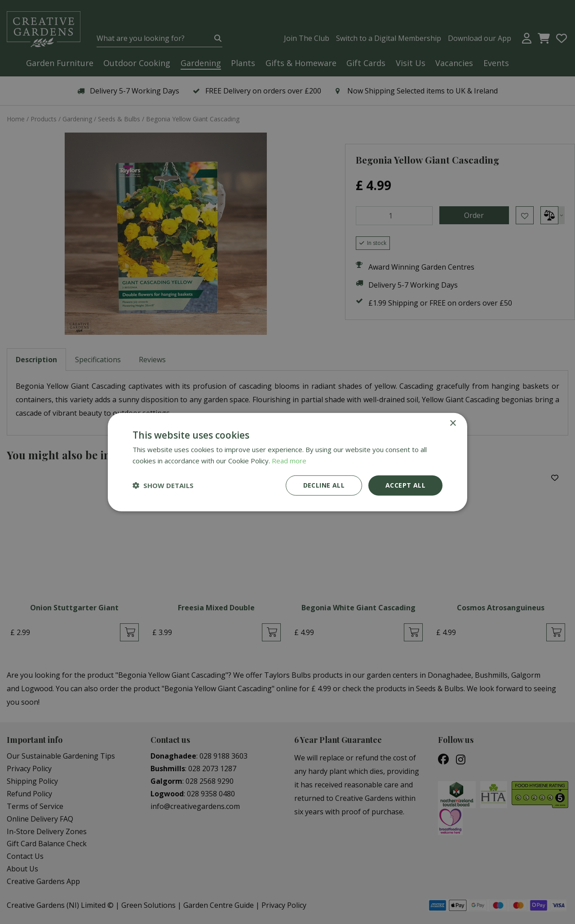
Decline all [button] (324, 485)
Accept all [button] (405, 485)
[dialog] (287, 462)
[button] (163, 485)
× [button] (453, 424)
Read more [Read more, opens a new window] (289, 461)
